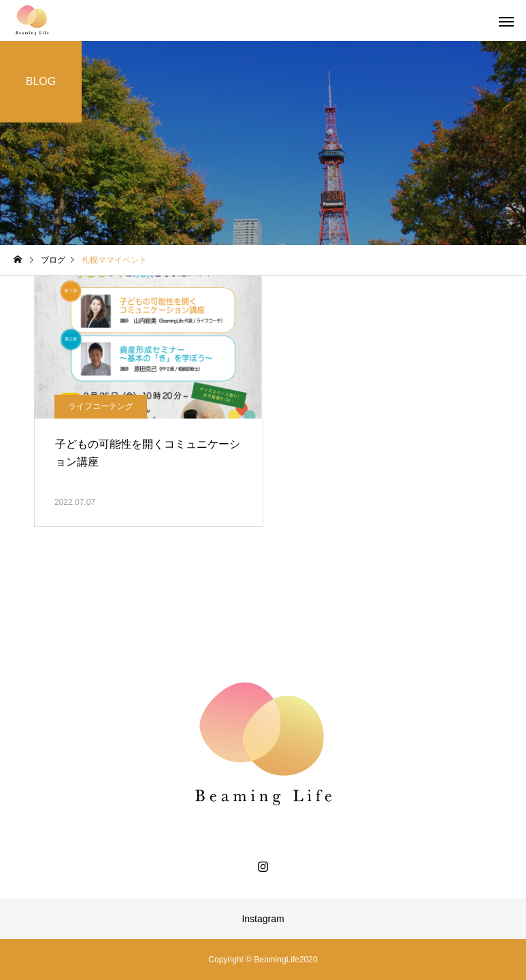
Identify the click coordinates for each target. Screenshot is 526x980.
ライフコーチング (101, 406)
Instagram (263, 919)
